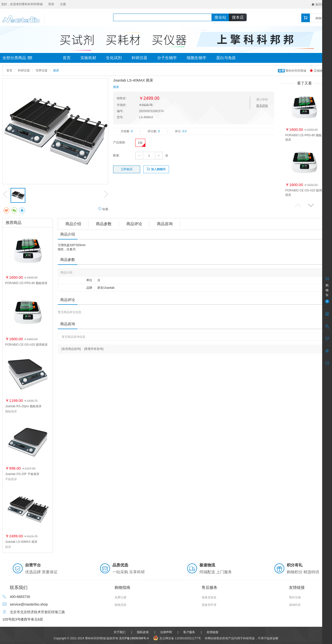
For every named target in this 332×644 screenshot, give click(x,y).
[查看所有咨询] (94, 349)
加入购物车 (156, 169)
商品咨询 (165, 224)
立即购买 (127, 169)
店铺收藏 (318, 71)
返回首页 (319, 4)
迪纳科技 (295, 605)
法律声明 (166, 632)
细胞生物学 (196, 58)
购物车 (320, 18)
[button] (311, 205)
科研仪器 (139, 58)
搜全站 (220, 17)
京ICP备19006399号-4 (134, 638)
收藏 (103, 209)
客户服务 (189, 632)
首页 (67, 58)
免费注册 (121, 597)
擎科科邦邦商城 (293, 71)
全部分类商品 (17, 58)
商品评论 (134, 224)
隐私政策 (143, 632)
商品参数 (104, 224)
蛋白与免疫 (226, 58)
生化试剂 (114, 58)
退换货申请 (209, 605)
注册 (63, 4)
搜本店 (238, 17)
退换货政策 (209, 597)
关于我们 (120, 632)
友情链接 (212, 632)
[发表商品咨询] (71, 349)
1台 (140, 143)
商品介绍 (73, 224)
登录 (51, 4)
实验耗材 (88, 58)
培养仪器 (42, 70)
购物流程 (121, 605)
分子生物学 (167, 58)
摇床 (56, 70)
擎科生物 (295, 597)
